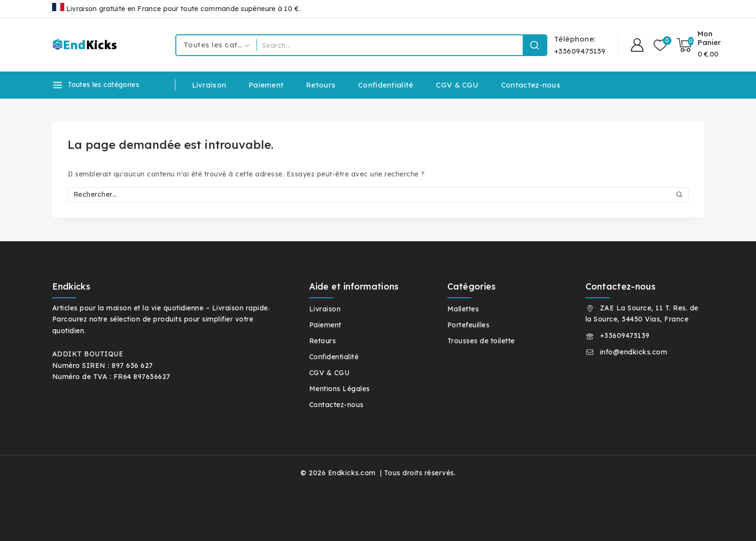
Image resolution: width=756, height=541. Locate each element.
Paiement (266, 85)
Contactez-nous (531, 85)
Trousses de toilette (481, 341)
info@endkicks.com (634, 352)
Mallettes (463, 309)
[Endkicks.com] (86, 45)
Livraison (209, 85)
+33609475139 (625, 336)
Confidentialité (386, 85)
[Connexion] (637, 45)
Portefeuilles (469, 325)
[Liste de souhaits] (660, 45)
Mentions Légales (340, 389)
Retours (321, 85)
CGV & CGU (457, 85)
